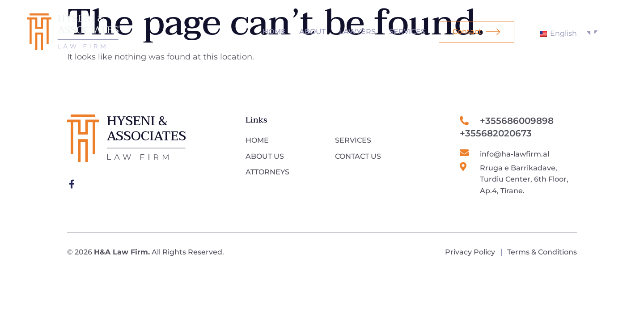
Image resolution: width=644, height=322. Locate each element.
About (312, 32)
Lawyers (357, 32)
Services (407, 32)
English (559, 33)
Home (274, 32)
